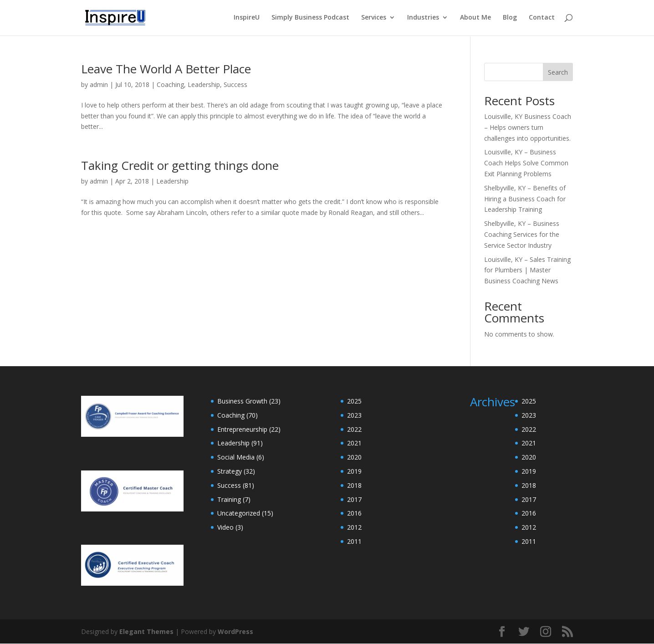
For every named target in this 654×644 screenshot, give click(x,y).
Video (225, 527)
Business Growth (242, 401)
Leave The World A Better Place (166, 69)
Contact (542, 19)
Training (229, 499)
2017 (354, 499)
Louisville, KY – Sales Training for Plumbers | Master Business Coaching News (527, 270)
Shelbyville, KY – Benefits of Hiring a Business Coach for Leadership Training (525, 199)
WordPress (235, 631)
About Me (475, 19)
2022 (354, 429)
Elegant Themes (146, 631)
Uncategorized (239, 513)
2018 (354, 485)
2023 (354, 415)
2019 (354, 471)
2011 (354, 541)
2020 (354, 457)
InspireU (247, 19)
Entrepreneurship (242, 429)
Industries (423, 19)
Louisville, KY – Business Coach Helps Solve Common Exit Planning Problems (526, 163)
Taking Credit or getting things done (180, 165)
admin (99, 84)
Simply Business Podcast (310, 19)
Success (235, 84)
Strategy (230, 471)
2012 (354, 527)
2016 (354, 513)
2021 (354, 443)
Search (558, 72)
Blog (510, 19)
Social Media (236, 457)
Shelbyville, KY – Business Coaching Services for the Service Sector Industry (522, 234)
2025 (354, 401)
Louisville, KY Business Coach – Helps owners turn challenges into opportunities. (528, 127)
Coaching (170, 84)
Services (374, 19)
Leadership (204, 84)
